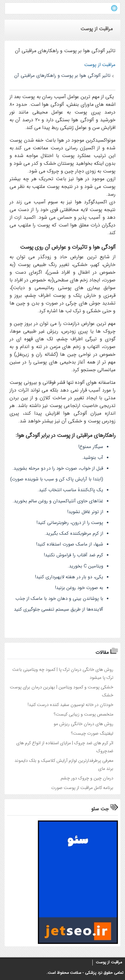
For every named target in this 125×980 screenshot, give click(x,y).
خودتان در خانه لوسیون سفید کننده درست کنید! (71, 705)
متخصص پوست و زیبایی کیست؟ (83, 714)
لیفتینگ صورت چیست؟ (92, 734)
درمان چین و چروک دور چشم (87, 778)
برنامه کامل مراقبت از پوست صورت (82, 788)
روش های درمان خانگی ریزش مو (83, 724)
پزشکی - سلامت (83, 973)
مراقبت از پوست (109, 962)
